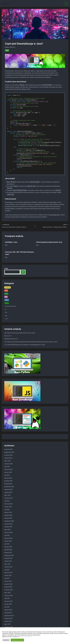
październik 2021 (9, 556)
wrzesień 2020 (8, 590)
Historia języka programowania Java (49, 242)
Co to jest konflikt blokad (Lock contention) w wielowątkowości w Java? (25, 345)
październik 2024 (9, 452)
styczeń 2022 (8, 547)
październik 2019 (9, 616)
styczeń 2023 (8, 513)
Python (7, 300)
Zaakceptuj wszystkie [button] (17, 640)
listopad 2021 (8, 553)
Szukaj (6, 269)
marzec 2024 (8, 472)
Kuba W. (6, 3)
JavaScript (7, 287)
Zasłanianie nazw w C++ (11, 339)
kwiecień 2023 (8, 504)
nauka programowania (10, 306)
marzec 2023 (8, 507)
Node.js (7, 303)
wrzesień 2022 (8, 524)
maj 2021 (7, 570)
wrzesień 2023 (8, 490)
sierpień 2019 (8, 621)
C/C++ (6, 319)
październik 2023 (9, 487)
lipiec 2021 (7, 564)
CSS (6, 297)
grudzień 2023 (8, 481)
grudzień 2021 (8, 550)
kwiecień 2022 (8, 538)
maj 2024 (7, 467)
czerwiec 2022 (8, 533)
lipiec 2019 (7, 624)
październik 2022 (9, 521)
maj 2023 (7, 501)
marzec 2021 (8, 576)
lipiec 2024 (7, 461)
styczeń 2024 (8, 478)
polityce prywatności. (26, 637)
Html (6, 291)
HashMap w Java (11, 242)
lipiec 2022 (7, 530)
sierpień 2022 (8, 527)
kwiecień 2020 (8, 601)
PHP (6, 313)
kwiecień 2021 (8, 573)
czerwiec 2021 (8, 567)
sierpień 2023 (8, 492)
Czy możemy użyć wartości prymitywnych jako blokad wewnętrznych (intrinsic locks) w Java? (31, 342)
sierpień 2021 (8, 561)
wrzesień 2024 (8, 455)
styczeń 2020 (8, 610)
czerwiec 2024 (8, 464)
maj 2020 (7, 599)
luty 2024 (7, 475)
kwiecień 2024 (8, 470)
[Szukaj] (23, 272)
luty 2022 (7, 544)
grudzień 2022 (8, 515)
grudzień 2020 (8, 584)
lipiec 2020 (7, 593)
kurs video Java (55, 215)
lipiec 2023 (7, 495)
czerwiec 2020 (8, 596)
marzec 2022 (8, 541)
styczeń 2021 (8, 581)
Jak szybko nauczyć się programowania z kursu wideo (20, 333)
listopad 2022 (8, 518)
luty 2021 (7, 578)
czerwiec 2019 (8, 627)
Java (7, 50)
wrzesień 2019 (8, 619)
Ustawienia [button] (6, 640)
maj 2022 (7, 535)
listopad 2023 (8, 484)
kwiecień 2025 (8, 450)
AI (5, 309)
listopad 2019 (8, 613)
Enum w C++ (8, 336)
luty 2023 (7, 510)
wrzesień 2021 (8, 558)
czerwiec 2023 (8, 498)
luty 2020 (7, 607)
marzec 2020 (8, 604)
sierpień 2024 (8, 458)
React (6, 294)
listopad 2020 (8, 587)
